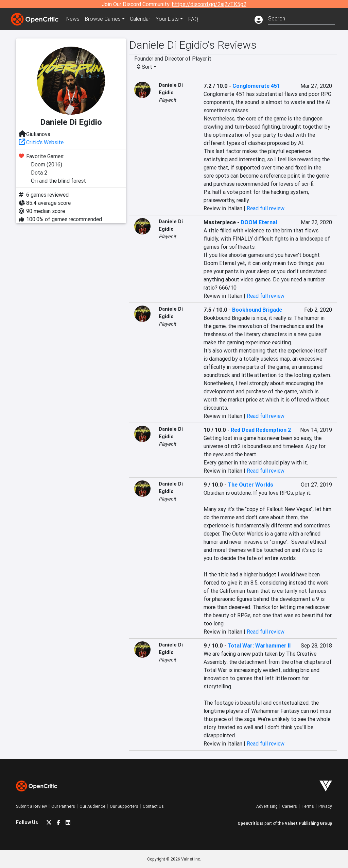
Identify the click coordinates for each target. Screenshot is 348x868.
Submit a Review (31, 806)
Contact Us (153, 806)
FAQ (196, 19)
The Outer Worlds (250, 485)
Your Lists (170, 19)
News (73, 19)
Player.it (167, 100)
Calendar (142, 19)
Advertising (267, 806)
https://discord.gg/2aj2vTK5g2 (209, 4)
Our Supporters (124, 806)
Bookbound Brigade (257, 310)
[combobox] (302, 18)
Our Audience (92, 806)
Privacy (325, 806)
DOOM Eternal (259, 222)
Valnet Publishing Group (308, 823)
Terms (308, 806)
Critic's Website (45, 142)
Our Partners (63, 806)
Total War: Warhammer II (259, 645)
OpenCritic (248, 823)
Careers (290, 806)
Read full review (266, 208)
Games (104, 19)
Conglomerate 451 (256, 86)
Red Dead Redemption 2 (261, 430)
